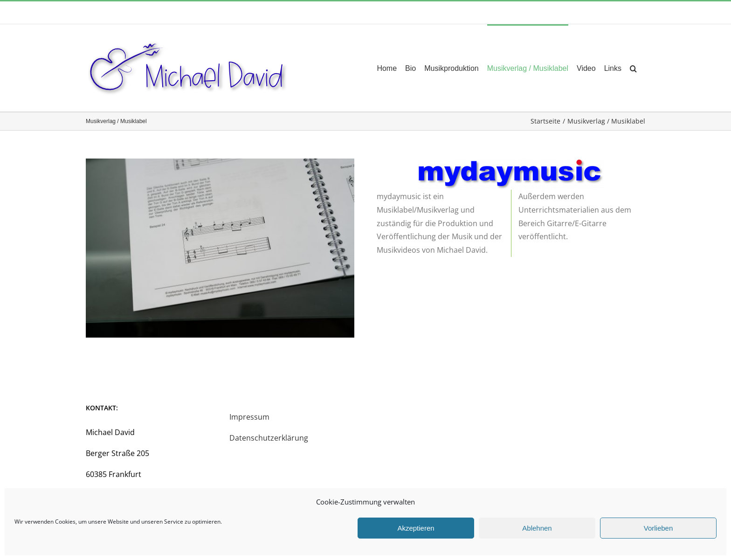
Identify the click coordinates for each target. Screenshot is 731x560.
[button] (633, 68)
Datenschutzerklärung (269, 438)
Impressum (249, 417)
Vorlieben (659, 528)
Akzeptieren (416, 528)
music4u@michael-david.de (172, 12)
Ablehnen (537, 528)
